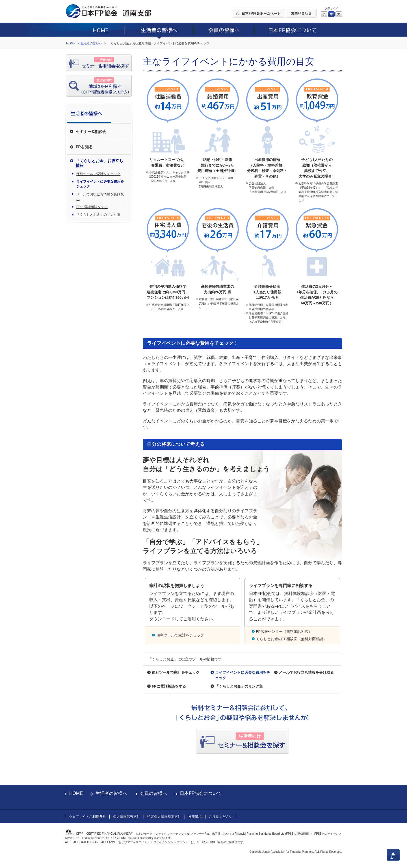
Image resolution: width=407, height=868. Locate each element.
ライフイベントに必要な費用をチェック (100, 184)
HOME (76, 793)
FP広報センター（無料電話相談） (284, 632)
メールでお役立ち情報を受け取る (100, 197)
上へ (393, 855)
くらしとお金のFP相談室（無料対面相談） (292, 639)
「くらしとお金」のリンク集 (98, 215)
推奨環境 (195, 817)
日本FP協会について (201, 793)
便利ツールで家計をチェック (98, 174)
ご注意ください (221, 817)
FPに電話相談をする (92, 207)
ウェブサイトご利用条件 (87, 817)
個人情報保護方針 (127, 817)
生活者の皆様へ (111, 793)
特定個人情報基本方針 (164, 817)
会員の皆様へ (153, 793)
